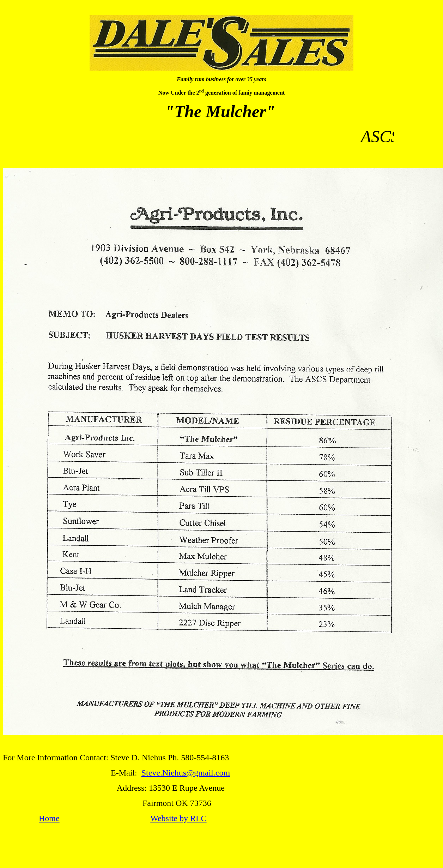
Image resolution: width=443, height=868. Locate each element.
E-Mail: (126, 773)
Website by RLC (178, 818)
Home (49, 818)
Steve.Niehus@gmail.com (186, 773)
